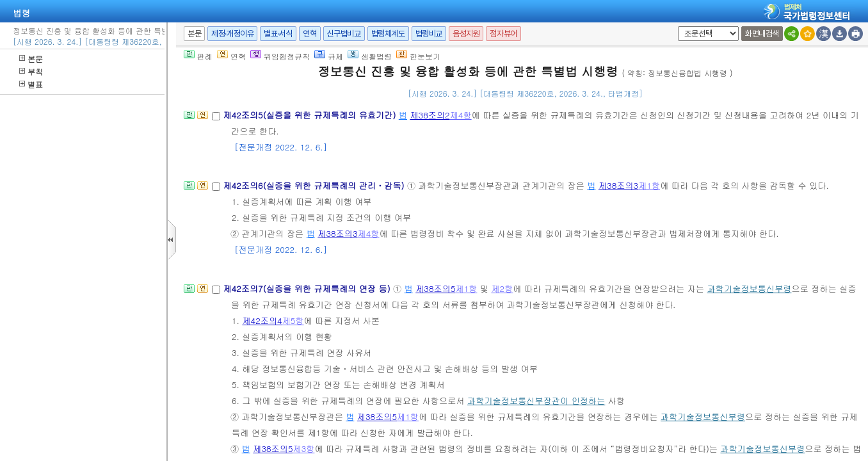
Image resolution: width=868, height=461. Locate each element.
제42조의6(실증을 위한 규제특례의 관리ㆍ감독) (315, 185)
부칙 (31, 71)
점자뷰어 (503, 34)
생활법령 (370, 56)
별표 (31, 84)
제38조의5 (435, 288)
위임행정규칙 (280, 56)
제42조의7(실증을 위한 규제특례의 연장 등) (308, 288)
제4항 (461, 115)
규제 (329, 56)
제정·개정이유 (232, 34)
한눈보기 (418, 56)
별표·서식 (278, 34)
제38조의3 (618, 185)
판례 (198, 56)
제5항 (293, 320)
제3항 (303, 449)
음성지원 (466, 34)
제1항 (649, 185)
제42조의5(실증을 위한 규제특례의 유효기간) (310, 115)
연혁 (309, 34)
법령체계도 (388, 34)
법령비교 (429, 34)
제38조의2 (430, 115)
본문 (31, 59)
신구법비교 (344, 34)
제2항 (502, 288)
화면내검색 (762, 34)
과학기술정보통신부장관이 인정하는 (536, 400)
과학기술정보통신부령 (750, 288)
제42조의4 (262, 320)
